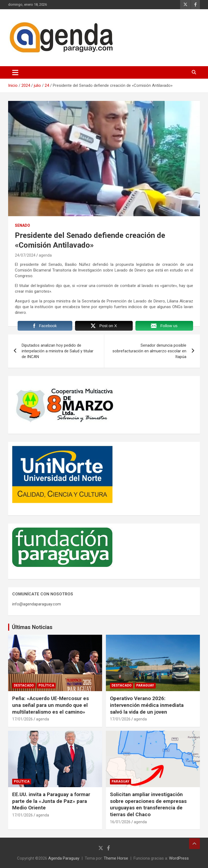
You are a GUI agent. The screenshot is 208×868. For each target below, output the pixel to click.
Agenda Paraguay (64, 858)
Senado (22, 225)
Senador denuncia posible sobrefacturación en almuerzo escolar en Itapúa (149, 351)
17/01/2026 (22, 719)
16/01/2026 (120, 822)
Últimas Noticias (32, 627)
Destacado (24, 685)
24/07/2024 (25, 255)
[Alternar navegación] (15, 72)
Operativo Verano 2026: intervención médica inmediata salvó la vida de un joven (147, 705)
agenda (45, 255)
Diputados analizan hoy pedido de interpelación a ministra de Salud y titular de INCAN (58, 351)
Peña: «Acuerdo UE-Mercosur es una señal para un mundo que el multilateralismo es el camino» (51, 705)
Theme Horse (116, 858)
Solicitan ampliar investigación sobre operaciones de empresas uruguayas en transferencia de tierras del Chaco (148, 804)
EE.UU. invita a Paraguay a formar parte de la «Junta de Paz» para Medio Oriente (51, 801)
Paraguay (145, 685)
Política (46, 685)
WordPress (179, 858)
